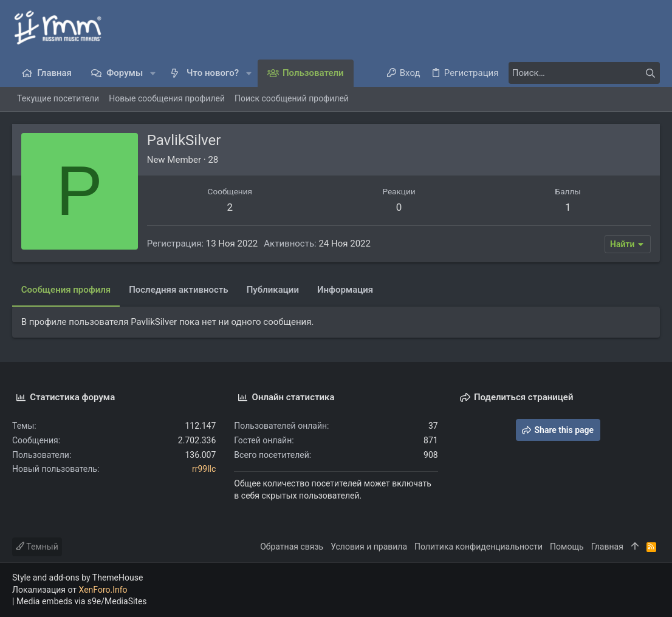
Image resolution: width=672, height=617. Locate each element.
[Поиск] (584, 73)
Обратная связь (292, 547)
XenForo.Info (103, 590)
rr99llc (204, 469)
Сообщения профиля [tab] (66, 290)
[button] (153, 73)
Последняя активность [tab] (179, 290)
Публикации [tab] (273, 290)
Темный (37, 547)
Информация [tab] (345, 290)
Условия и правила (369, 547)
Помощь (567, 547)
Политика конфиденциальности (478, 547)
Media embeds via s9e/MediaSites (82, 601)
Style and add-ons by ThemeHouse (77, 578)
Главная (607, 547)
